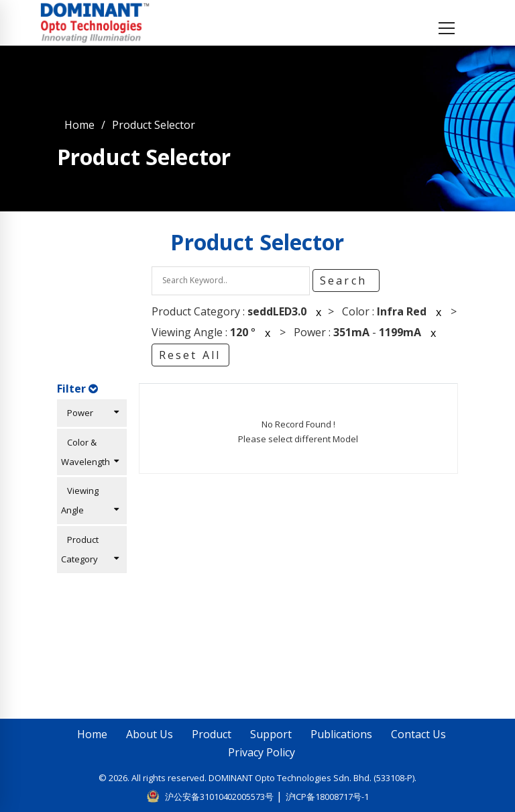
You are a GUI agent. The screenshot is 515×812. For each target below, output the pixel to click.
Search (346, 281)
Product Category (90, 549)
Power (90, 413)
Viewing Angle (90, 500)
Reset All (190, 355)
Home (79, 125)
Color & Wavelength (90, 452)
